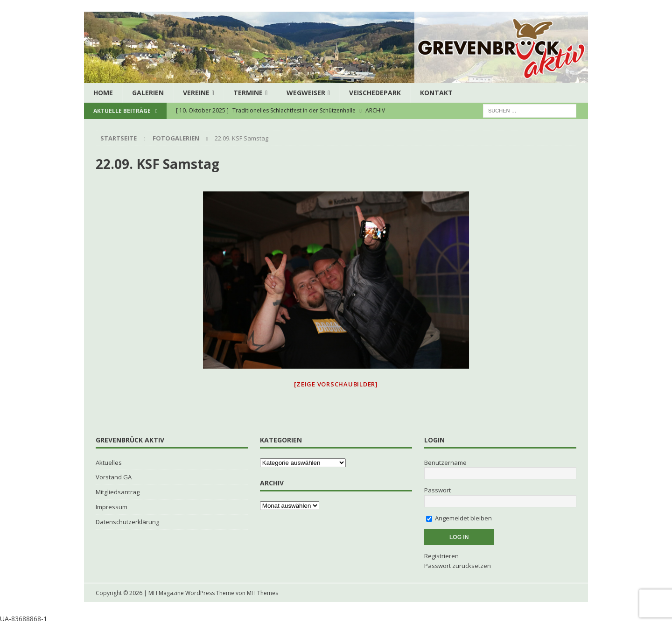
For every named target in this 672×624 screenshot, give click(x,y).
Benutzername (445, 463)
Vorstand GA (114, 477)
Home (103, 93)
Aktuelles (109, 463)
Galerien (148, 93)
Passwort (437, 490)
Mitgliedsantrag (118, 492)
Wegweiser (306, 93)
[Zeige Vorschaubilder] (336, 384)
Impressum (112, 507)
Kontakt (436, 93)
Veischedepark (375, 93)
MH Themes (262, 593)
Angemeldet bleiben (459, 518)
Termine (248, 93)
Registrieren (441, 556)
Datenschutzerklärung (127, 522)
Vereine (196, 93)
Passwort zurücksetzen (458, 566)
